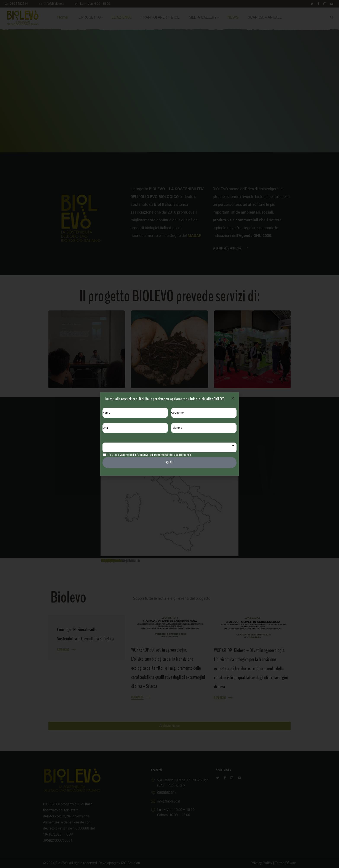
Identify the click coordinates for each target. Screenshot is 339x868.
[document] (169, 434)
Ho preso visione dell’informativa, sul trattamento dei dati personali (149, 455)
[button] (233, 398)
